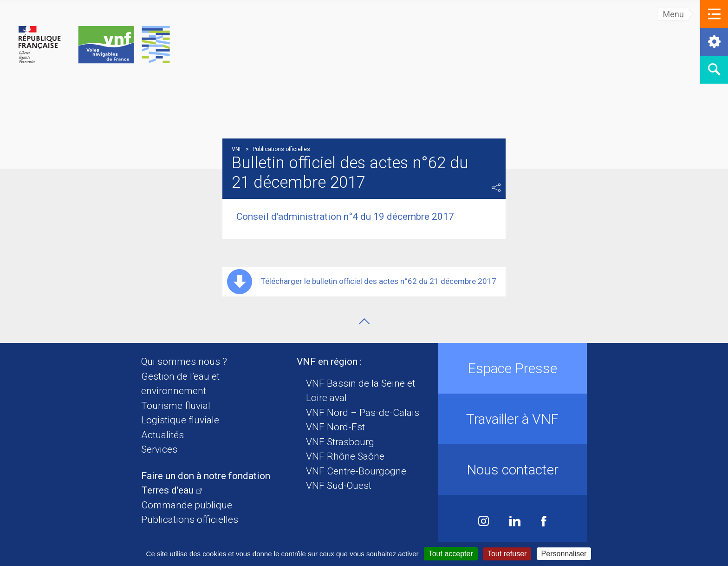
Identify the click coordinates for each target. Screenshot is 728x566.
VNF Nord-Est (335, 427)
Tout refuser (507, 554)
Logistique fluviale (180, 420)
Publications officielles (190, 520)
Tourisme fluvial (176, 406)
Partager (496, 188)
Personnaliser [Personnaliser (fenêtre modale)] (564, 554)
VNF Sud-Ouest (339, 486)
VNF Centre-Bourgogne (356, 471)
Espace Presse (512, 368)
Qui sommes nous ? (184, 362)
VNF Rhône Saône (345, 456)
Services (159, 449)
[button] (714, 14)
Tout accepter (451, 554)
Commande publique (187, 505)
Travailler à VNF (512, 419)
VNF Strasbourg (340, 442)
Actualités (162, 435)
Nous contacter (513, 470)
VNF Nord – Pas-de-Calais (363, 413)
